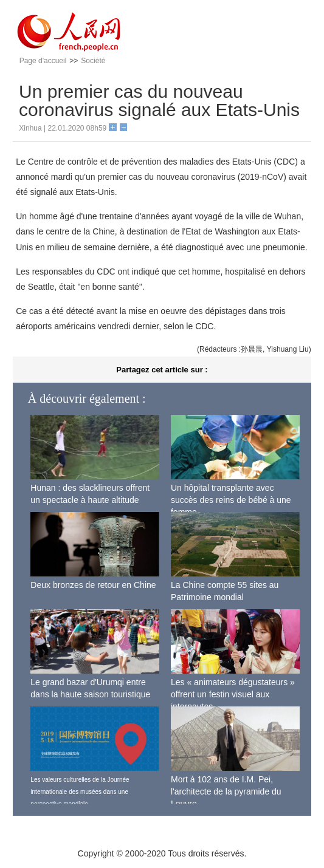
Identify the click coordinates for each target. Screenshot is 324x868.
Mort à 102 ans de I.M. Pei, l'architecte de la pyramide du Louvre (226, 791)
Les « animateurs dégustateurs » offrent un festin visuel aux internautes (233, 694)
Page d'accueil (43, 61)
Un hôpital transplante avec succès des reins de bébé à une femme (231, 500)
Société (93, 61)
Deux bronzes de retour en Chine (93, 585)
